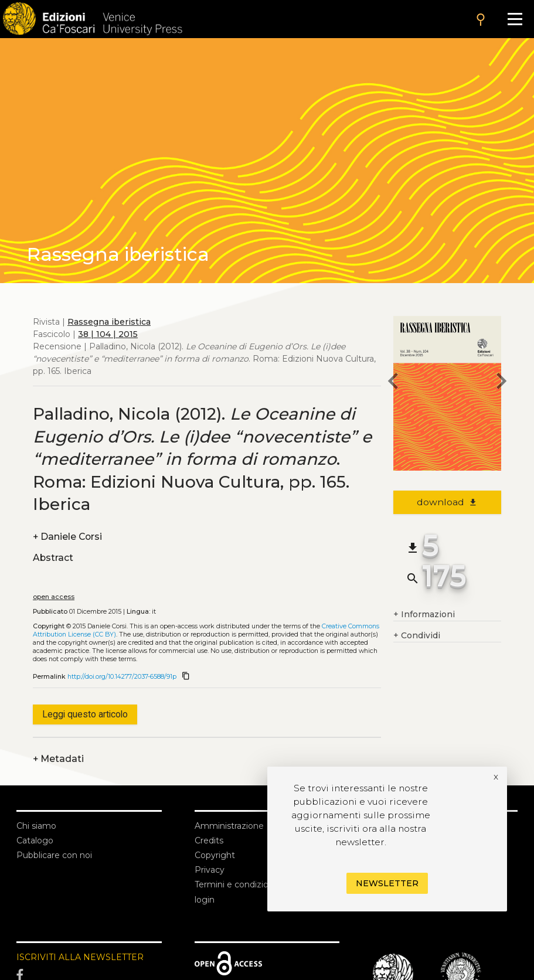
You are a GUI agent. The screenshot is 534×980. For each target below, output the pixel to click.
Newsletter (387, 883)
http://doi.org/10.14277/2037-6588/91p (122, 677)
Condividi (417, 636)
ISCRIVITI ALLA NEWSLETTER (80, 957)
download (448, 502)
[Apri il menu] (515, 19)
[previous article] (393, 383)
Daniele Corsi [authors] (67, 537)
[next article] (501, 383)
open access (54, 597)
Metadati (58, 759)
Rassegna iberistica (109, 322)
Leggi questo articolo (85, 714)
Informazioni (424, 615)
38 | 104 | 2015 (108, 334)
